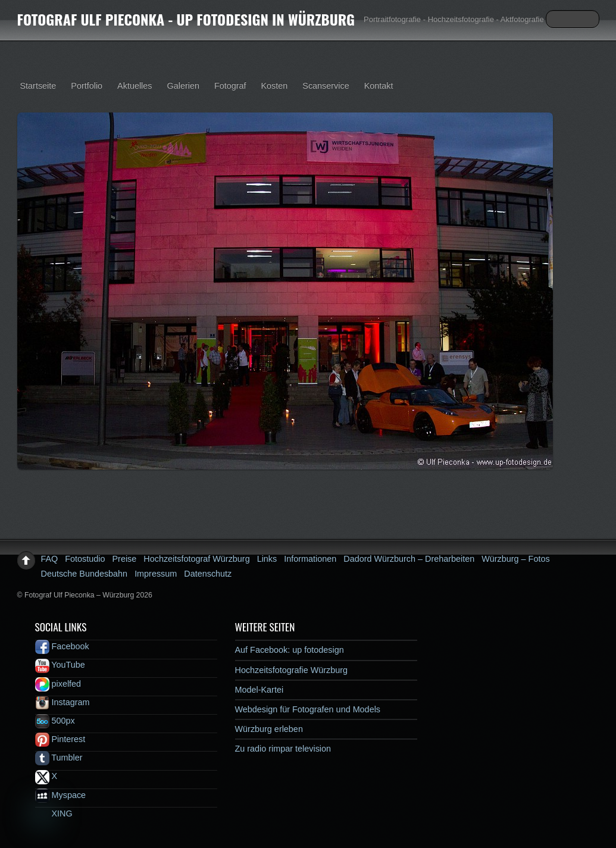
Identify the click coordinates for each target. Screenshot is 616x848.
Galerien (183, 86)
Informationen (310, 559)
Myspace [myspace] (61, 795)
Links (267, 559)
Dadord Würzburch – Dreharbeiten (409, 559)
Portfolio (87, 86)
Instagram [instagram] (62, 702)
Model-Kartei (259, 690)
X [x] (46, 776)
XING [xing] (54, 813)
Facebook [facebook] (62, 646)
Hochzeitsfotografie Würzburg (292, 670)
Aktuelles (135, 86)
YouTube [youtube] (60, 665)
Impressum (156, 574)
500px (55, 721)
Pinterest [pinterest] (60, 739)
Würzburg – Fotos (515, 559)
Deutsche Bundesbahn (85, 574)
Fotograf (230, 86)
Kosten (275, 86)
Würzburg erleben (269, 729)
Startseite (38, 86)
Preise (125, 559)
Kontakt (379, 86)
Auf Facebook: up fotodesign (290, 650)
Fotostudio (85, 559)
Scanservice (326, 86)
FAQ (50, 559)
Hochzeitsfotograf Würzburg (196, 559)
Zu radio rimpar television (283, 749)
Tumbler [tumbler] (59, 758)
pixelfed (58, 684)
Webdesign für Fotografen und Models (308, 709)
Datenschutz (208, 574)
